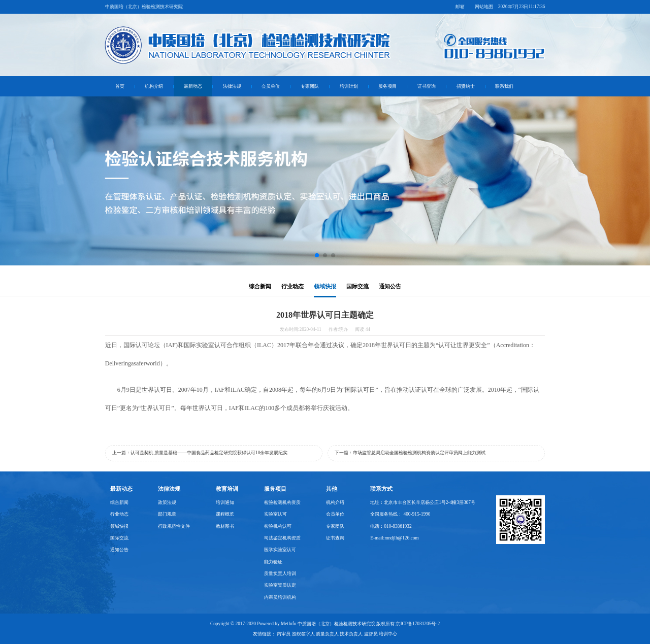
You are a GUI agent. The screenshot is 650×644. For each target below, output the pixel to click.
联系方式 (381, 489)
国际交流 (357, 286)
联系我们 (504, 86)
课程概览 (225, 514)
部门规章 (167, 514)
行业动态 (292, 286)
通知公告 (390, 286)
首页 (120, 86)
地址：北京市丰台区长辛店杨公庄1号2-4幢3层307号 (423, 502)
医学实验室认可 (280, 550)
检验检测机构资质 (282, 502)
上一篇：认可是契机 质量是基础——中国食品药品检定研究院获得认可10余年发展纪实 (200, 453)
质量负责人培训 (280, 573)
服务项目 (387, 86)
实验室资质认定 (280, 585)
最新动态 (193, 86)
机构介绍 (154, 86)
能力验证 (273, 562)
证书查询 (427, 86)
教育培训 (227, 489)
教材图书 (225, 526)
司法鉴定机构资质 (282, 538)
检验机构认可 (278, 526)
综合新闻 (260, 286)
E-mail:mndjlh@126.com (394, 538)
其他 (332, 489)
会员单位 (271, 86)
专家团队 (310, 86)
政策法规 (167, 502)
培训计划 (349, 86)
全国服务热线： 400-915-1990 (400, 514)
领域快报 (325, 286)
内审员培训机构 (280, 597)
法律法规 (232, 86)
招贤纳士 (466, 86)
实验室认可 (275, 514)
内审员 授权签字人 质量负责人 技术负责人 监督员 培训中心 (337, 634)
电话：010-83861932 (391, 526)
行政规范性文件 (174, 526)
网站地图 (484, 7)
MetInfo (289, 624)
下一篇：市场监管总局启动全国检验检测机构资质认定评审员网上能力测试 (410, 453)
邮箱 (460, 7)
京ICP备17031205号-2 (418, 624)
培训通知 (225, 502)
